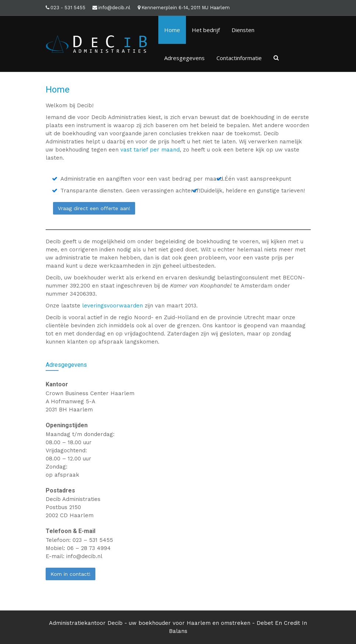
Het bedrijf (206, 30)
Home (172, 30)
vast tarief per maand (150, 150)
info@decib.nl (114, 8)
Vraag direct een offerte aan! (94, 208)
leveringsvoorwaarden (112, 306)
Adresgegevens (184, 58)
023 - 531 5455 (68, 8)
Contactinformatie (239, 58)
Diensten (243, 30)
